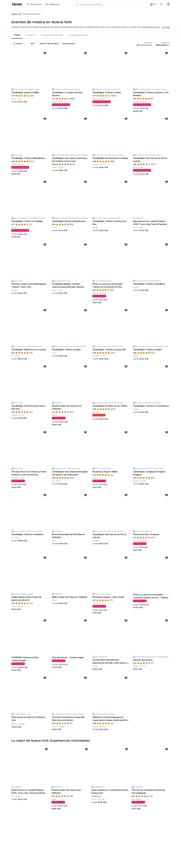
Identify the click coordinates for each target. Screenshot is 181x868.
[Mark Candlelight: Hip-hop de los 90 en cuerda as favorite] (126, 498)
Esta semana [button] (77, 45)
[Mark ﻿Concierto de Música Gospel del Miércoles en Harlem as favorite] (85, 681)
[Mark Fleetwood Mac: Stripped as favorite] (167, 498)
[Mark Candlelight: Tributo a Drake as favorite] (85, 313)
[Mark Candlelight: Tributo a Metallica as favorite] (167, 247)
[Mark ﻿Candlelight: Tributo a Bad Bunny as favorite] (45, 121)
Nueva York (16, 15)
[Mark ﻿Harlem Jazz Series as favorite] (167, 623)
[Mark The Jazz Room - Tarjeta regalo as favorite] (85, 623)
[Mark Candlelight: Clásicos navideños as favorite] (45, 498)
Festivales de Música (78, 36)
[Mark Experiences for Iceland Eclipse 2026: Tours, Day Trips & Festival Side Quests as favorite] (167, 184)
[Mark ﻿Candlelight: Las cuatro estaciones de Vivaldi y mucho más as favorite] (85, 121)
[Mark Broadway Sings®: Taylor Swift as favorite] (126, 560)
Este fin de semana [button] (56, 45)
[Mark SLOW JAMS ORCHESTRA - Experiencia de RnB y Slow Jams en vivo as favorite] (126, 623)
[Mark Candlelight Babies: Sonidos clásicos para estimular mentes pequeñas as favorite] (85, 247)
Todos (17, 36)
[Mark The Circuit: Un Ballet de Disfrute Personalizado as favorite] (167, 752)
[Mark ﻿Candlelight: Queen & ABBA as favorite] (45, 56)
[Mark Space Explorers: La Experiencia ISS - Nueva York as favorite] (126, 752)
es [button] (152, 4)
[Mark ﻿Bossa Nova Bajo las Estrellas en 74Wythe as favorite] (85, 498)
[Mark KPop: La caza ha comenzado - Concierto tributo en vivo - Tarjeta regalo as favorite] (167, 560)
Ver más (166, 28)
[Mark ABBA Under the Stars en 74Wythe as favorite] (85, 560)
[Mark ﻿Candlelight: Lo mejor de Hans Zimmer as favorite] (85, 56)
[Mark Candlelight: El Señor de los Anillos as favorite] (126, 369)
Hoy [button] (36, 45)
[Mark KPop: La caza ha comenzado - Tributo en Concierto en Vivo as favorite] (126, 247)
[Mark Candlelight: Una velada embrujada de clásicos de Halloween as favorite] (85, 435)
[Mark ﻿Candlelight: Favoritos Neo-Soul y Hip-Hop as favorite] (45, 369)
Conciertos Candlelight (52, 36)
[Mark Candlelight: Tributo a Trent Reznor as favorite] (167, 369)
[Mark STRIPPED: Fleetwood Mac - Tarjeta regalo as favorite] (45, 623)
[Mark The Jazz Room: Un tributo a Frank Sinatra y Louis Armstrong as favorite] (45, 435)
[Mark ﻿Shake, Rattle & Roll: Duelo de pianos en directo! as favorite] (45, 560)
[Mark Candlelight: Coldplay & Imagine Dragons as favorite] (167, 435)
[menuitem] (17, 36)
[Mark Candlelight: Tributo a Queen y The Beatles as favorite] (167, 56)
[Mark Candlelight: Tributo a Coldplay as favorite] (45, 184)
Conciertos (31, 36)
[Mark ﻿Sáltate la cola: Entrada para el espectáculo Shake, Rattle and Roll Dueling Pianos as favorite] (126, 681)
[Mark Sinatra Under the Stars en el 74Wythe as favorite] (85, 369)
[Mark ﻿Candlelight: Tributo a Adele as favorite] (126, 56)
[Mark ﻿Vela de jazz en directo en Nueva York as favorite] (45, 681)
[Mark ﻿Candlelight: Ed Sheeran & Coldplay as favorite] (126, 121)
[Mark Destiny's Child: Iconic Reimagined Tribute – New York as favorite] (45, 247)
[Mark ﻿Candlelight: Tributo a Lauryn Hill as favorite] (126, 313)
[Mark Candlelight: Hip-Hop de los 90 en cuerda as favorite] (167, 121)
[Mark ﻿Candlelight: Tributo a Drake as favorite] (167, 313)
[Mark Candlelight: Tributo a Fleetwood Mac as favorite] (126, 184)
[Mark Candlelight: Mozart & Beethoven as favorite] (85, 184)
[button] (33, 15)
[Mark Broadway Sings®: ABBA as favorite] (126, 435)
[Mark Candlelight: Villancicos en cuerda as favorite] (45, 313)
